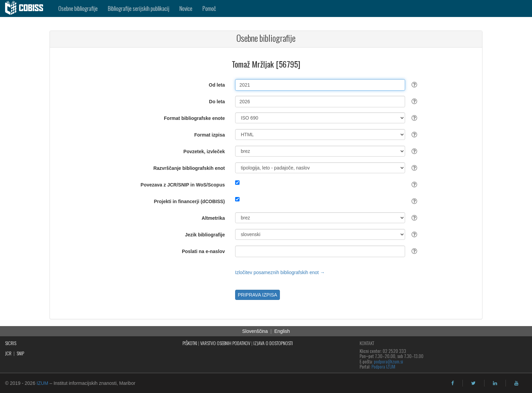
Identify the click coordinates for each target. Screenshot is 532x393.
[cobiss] (27, 8)
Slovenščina (255, 331)
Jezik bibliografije (205, 235)
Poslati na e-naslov (203, 251)
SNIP (20, 353)
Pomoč (209, 8)
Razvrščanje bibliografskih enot (189, 168)
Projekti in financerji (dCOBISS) (189, 201)
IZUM (42, 383)
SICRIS (11, 343)
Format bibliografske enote (194, 118)
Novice (186, 8)
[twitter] (473, 383)
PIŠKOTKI (190, 343)
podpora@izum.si (388, 361)
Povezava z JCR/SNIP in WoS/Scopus (183, 185)
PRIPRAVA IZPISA (258, 295)
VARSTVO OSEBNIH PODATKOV (225, 343)
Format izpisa (210, 135)
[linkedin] (495, 383)
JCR (8, 353)
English (282, 331)
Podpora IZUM (383, 366)
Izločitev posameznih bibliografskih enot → (280, 272)
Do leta (217, 102)
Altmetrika (213, 218)
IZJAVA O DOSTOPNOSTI (273, 343)
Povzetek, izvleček (204, 151)
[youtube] (516, 383)
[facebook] (453, 383)
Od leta (217, 85)
